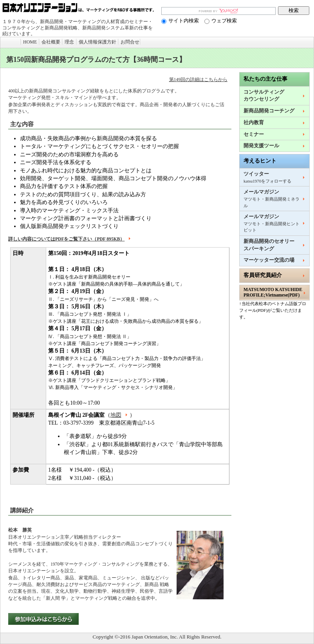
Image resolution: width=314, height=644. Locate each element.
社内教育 (254, 123)
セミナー (254, 134)
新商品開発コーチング (269, 111)
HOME (30, 42)
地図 (120, 415)
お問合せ (130, 42)
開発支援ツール (261, 146)
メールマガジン (272, 198)
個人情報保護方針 (97, 42)
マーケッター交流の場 (269, 260)
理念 (69, 42)
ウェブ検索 (221, 21)
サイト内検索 (180, 21)
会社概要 (51, 42)
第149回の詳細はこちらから (198, 80)
